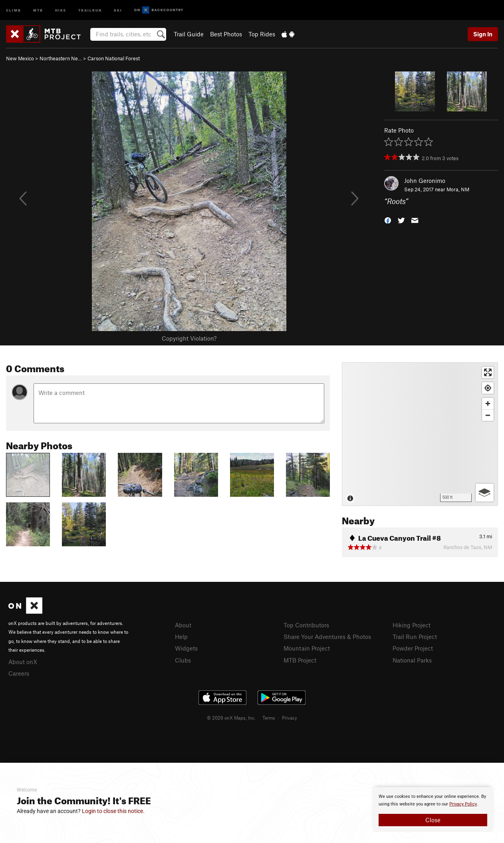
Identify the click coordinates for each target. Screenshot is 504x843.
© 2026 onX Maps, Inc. (231, 718)
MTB (38, 10)
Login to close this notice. (113, 811)
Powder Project (413, 648)
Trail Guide (189, 34)
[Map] (420, 434)
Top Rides (262, 34)
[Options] (485, 493)
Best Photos (226, 34)
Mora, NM (458, 189)
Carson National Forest (114, 58)
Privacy (290, 718)
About (183, 625)
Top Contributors (306, 625)
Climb (14, 10)
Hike (61, 10)
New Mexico (20, 58)
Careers (19, 673)
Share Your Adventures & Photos (327, 637)
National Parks (412, 660)
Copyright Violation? (189, 338)
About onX (23, 662)
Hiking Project (412, 625)
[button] (388, 220)
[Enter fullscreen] (488, 372)
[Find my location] (488, 388)
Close (433, 820)
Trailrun (90, 10)
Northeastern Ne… (61, 58)
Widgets (186, 648)
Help (181, 637)
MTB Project (300, 660)
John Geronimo (425, 181)
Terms (269, 718)
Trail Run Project (415, 637)
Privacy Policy (463, 804)
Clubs (183, 660)
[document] (433, 809)
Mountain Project (307, 648)
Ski (118, 10)
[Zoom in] (488, 404)
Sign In (483, 34)
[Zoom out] (488, 415)
